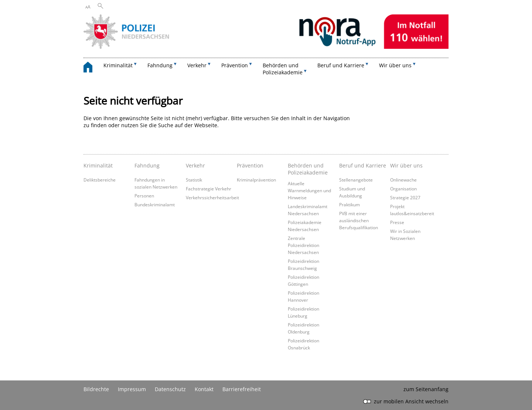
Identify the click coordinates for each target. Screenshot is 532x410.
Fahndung (147, 165)
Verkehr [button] (197, 65)
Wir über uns (406, 165)
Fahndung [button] (160, 65)
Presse (397, 222)
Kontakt (204, 389)
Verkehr (195, 165)
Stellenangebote (356, 180)
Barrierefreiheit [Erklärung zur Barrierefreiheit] (242, 389)
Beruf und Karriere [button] (341, 65)
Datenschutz (170, 389)
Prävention (250, 165)
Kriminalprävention (256, 180)
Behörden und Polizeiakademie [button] (283, 69)
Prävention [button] (235, 65)
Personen (144, 196)
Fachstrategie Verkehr (209, 189)
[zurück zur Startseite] (92, 68)
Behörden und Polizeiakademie (308, 169)
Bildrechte (96, 389)
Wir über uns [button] (395, 65)
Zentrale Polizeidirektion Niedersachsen (303, 245)
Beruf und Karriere (363, 165)
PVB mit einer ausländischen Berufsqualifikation (359, 220)
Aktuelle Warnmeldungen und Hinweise (309, 190)
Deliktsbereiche (100, 180)
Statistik (194, 180)
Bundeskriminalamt (155, 204)
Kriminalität (98, 165)
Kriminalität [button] (118, 65)
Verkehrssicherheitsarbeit (212, 197)
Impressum (132, 389)
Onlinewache (403, 180)
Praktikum (349, 204)
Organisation (403, 189)
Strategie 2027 (405, 197)
